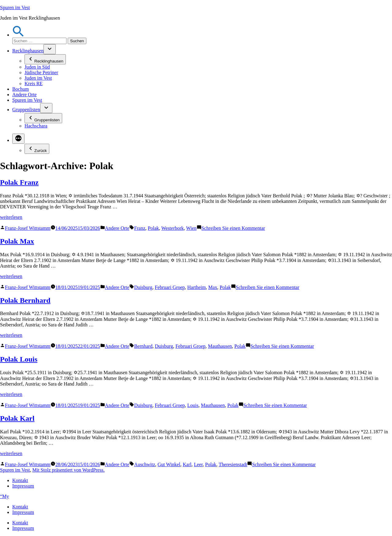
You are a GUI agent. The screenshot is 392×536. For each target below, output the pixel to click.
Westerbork (173, 228)
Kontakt (20, 480)
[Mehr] (18, 139)
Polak (153, 228)
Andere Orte (24, 95)
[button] (18, 35)
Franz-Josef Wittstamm (28, 228)
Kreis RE (34, 84)
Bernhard (143, 346)
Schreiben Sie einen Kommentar (233, 228)
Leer (198, 464)
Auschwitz (145, 464)
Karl (187, 464)
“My (4, 496)
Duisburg (143, 287)
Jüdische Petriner (41, 72)
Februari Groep (170, 287)
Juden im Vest (38, 78)
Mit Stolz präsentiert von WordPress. (68, 470)
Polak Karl (17, 418)
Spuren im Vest (15, 8)
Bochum (21, 89)
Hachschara (36, 126)
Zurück (37, 149)
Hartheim (197, 287)
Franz (140, 228)
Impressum (23, 486)
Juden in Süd (37, 67)
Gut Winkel (169, 464)
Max (213, 287)
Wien (191, 228)
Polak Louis (19, 359)
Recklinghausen (28, 51)
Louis (193, 405)
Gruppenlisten (26, 110)
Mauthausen (220, 346)
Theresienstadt (233, 464)
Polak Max (17, 241)
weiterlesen (11, 217)
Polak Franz (19, 182)
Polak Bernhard (25, 300)
